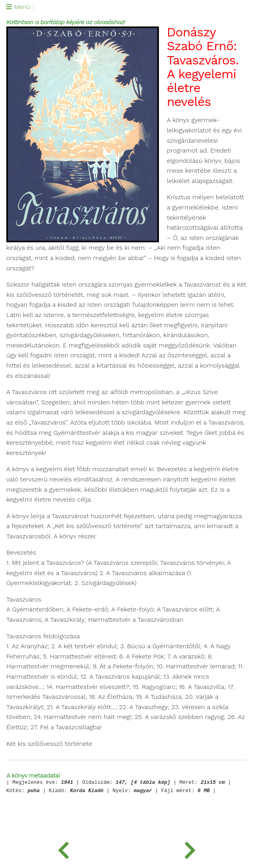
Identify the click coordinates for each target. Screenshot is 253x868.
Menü (18, 7)
